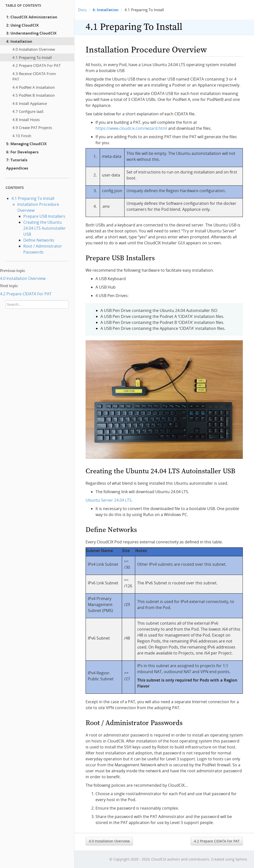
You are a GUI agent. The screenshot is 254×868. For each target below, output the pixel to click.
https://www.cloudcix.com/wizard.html (131, 128)
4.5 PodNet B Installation (34, 95)
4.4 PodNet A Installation (34, 87)
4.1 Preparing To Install (32, 57)
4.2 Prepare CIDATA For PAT (36, 65)
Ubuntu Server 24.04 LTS (109, 500)
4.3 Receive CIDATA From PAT (34, 76)
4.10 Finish (22, 136)
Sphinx (241, 859)
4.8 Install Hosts (26, 120)
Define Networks (39, 240)
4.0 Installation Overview (34, 49)
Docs (82, 10)
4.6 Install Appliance (30, 103)
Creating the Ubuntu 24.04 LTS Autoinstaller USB (45, 228)
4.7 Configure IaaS (28, 111)
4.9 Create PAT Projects (32, 128)
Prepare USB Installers (44, 216)
